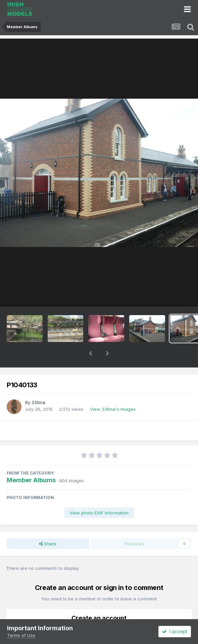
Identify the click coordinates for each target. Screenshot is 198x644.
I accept (175, 631)
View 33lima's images (113, 392)
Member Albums (31, 463)
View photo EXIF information (99, 495)
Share (48, 526)
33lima (38, 385)
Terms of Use (21, 635)
